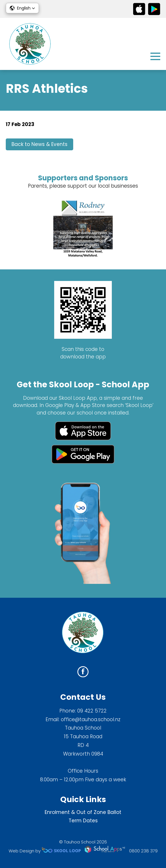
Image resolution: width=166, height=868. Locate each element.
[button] (22, 8)
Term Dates (83, 821)
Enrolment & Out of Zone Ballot (83, 812)
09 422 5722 (92, 711)
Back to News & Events (39, 144)
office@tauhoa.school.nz (91, 719)
